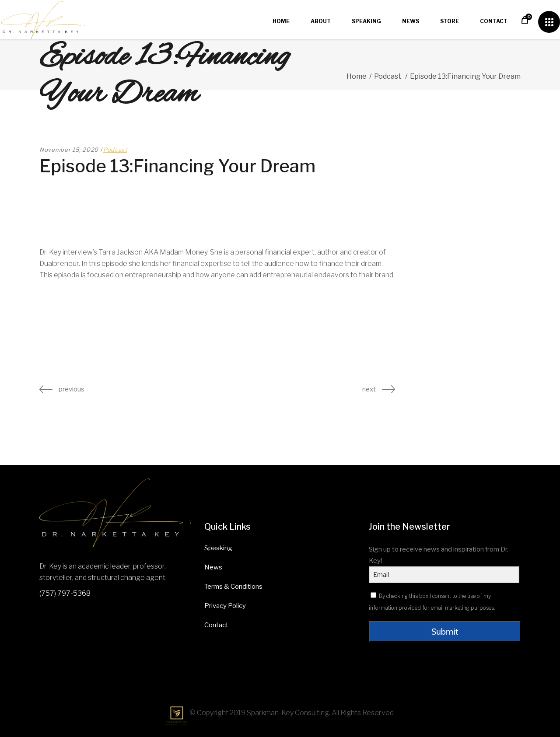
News (213, 567)
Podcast (388, 76)
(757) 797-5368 (65, 593)
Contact (216, 625)
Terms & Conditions (233, 587)
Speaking (218, 548)
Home (357, 76)
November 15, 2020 (69, 150)
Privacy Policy (225, 606)
